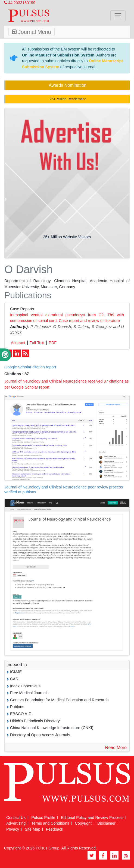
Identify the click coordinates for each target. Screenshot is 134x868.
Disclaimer (106, 823)
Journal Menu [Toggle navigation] (32, 32)
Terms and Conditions (50, 823)
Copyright (83, 823)
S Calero (81, 327)
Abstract (18, 343)
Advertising (16, 823)
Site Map (32, 829)
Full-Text (37, 343)
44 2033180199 (20, 3)
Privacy (13, 829)
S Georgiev (102, 327)
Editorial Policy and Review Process (92, 818)
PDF (53, 343)
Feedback (54, 829)
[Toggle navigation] (118, 16)
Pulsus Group (47, 848)
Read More (116, 748)
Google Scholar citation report (30, 367)
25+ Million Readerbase (67, 99)
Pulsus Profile (43, 818)
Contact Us (16, 818)
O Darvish (62, 327)
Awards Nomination (67, 85)
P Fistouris (40, 327)
